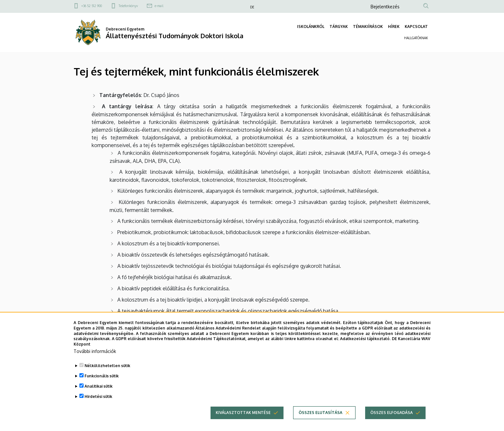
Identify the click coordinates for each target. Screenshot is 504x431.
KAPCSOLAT (416, 26)
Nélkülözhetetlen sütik (107, 376)
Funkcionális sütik (102, 386)
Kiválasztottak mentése (243, 422)
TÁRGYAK (339, 26)
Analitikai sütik (99, 396)
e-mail (159, 6)
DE (252, 7)
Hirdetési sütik (98, 406)
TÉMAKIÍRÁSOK (368, 26)
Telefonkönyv (128, 6)
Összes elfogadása (392, 422)
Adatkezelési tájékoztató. (365, 349)
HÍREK (394, 26)
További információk (95, 361)
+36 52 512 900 (92, 6)
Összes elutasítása (320, 422)
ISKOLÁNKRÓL (311, 26)
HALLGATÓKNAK (416, 38)
